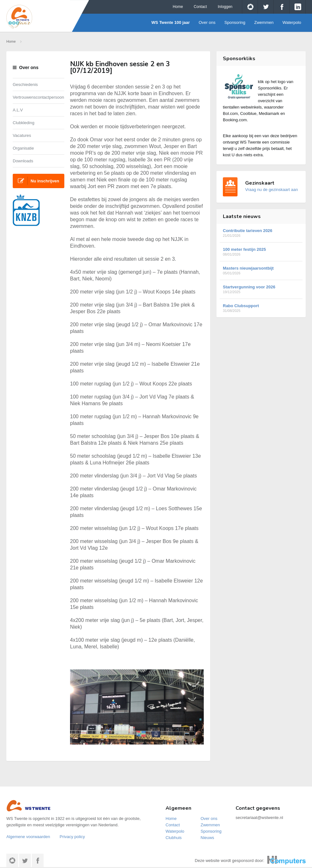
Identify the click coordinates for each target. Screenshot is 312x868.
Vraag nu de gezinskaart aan (272, 190)
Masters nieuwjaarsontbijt (261, 270)
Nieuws (207, 838)
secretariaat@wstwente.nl (259, 818)
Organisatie (23, 148)
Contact (200, 7)
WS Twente (36, 17)
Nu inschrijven (39, 181)
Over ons (207, 22)
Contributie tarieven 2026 (261, 233)
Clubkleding (24, 123)
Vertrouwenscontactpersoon (38, 97)
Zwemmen (264, 22)
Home (178, 7)
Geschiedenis (25, 85)
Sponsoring (235, 22)
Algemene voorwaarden (28, 837)
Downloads (23, 161)
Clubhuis (174, 838)
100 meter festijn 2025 (261, 252)
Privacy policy (72, 837)
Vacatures (22, 135)
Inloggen (225, 7)
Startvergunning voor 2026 (261, 289)
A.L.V (18, 110)
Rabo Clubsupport (261, 308)
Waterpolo (292, 22)
